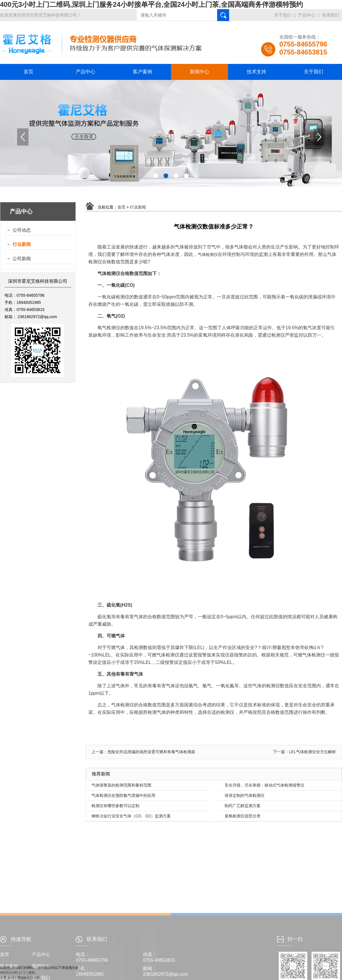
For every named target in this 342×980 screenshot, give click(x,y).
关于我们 (283, 15)
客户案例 (142, 72)
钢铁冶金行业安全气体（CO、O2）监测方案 (131, 816)
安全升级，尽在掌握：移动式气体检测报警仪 (264, 785)
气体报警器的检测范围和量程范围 (121, 785)
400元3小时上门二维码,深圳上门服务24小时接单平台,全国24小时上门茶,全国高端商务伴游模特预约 (151, 4)
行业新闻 (22, 244)
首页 (28, 72)
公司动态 (22, 230)
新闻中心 (199, 72)
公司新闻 (22, 259)
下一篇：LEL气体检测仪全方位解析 (305, 752)
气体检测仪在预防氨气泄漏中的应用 (123, 795)
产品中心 (307, 15)
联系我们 (331, 15)
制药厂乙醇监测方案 (243, 806)
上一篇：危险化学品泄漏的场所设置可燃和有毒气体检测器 (143, 752)
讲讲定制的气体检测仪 (245, 795)
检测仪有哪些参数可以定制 (115, 806)
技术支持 (256, 72)
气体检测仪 (208, 254)
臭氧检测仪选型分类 (243, 816)
